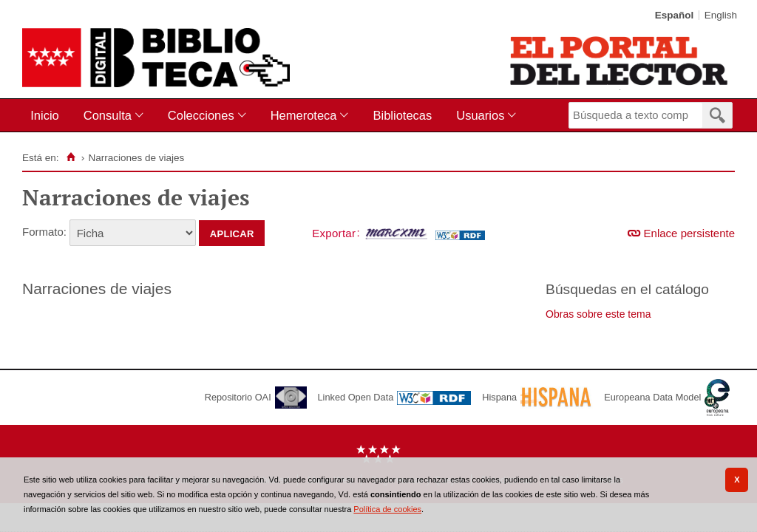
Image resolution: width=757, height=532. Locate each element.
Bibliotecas (402, 115)
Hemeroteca (304, 115)
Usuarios (480, 115)
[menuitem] (48, 116)
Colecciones (201, 115)
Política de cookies (387, 509)
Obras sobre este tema (598, 314)
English (721, 15)
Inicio (45, 115)
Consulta (108, 115)
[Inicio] (71, 157)
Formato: (44, 232)
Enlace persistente (689, 233)
